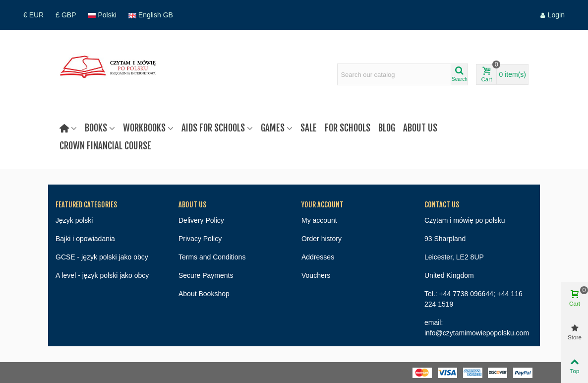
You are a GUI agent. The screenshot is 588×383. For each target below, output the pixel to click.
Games (273, 128)
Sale (309, 128)
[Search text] (394, 74)
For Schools (348, 128)
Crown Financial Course (105, 146)
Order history (322, 239)
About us (420, 128)
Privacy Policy (200, 239)
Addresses (318, 257)
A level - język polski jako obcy (102, 275)
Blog (387, 128)
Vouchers (316, 275)
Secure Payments (206, 275)
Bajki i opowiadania (85, 239)
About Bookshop (204, 294)
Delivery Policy (201, 220)
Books (96, 128)
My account (319, 220)
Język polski (74, 220)
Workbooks (144, 128)
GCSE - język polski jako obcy (102, 257)
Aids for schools (213, 128)
